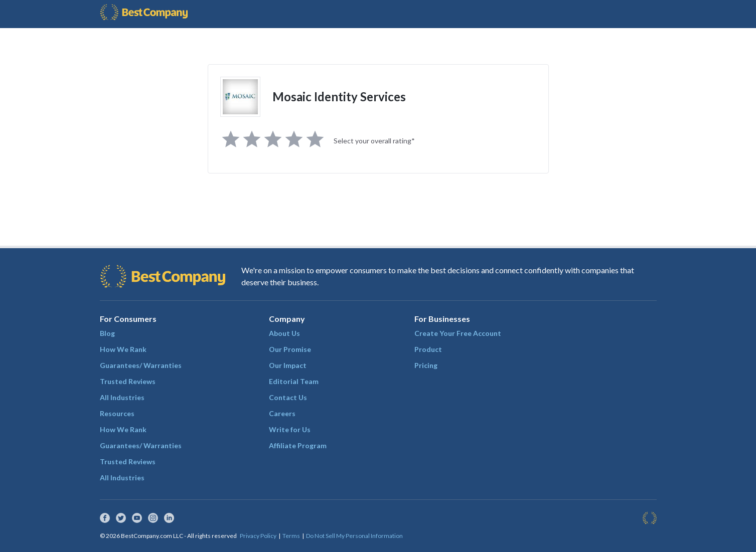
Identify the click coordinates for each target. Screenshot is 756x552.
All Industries (122, 397)
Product (428, 349)
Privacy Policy (258, 536)
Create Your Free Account (458, 333)
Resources (117, 413)
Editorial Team (294, 381)
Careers (282, 413)
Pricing (426, 365)
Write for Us (290, 429)
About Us (284, 333)
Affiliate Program (298, 445)
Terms (291, 536)
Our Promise (290, 349)
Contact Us (288, 397)
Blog (107, 333)
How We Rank (123, 349)
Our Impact (288, 365)
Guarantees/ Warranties (141, 365)
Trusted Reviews (128, 381)
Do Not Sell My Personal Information (354, 536)
